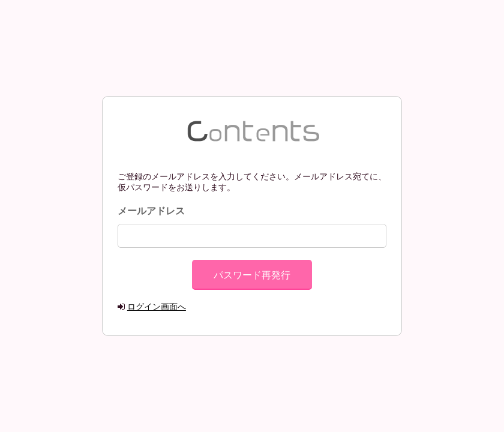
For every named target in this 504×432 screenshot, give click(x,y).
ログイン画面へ (157, 307)
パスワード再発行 (252, 275)
